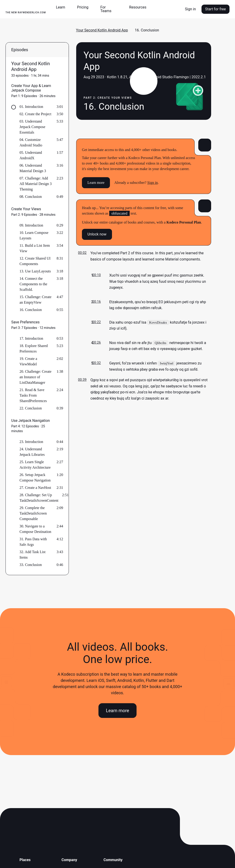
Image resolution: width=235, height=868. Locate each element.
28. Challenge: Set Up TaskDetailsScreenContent (39, 498)
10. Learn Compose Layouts (34, 235)
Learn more (96, 183)
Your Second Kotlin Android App (102, 30)
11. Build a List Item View (35, 248)
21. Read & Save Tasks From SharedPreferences (33, 395)
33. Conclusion (31, 565)
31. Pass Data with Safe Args (33, 542)
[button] (62, 7)
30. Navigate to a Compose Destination (35, 529)
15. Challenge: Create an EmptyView (35, 300)
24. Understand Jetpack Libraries (32, 452)
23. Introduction (31, 442)
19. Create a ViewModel (28, 361)
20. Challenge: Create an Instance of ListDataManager (35, 377)
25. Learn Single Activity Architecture (35, 465)
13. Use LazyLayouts (35, 271)
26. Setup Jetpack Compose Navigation (35, 477)
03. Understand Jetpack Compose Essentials (32, 127)
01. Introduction (31, 107)
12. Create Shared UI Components (35, 261)
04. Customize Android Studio (31, 142)
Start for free (215, 9)
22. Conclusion (31, 408)
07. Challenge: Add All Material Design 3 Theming (36, 184)
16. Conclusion (31, 310)
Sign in (190, 9)
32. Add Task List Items (32, 555)
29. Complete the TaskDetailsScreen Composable (33, 513)
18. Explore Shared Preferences (34, 349)
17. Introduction (31, 338)
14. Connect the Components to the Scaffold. (33, 284)
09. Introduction (31, 225)
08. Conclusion (31, 197)
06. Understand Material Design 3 (33, 168)
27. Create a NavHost (35, 488)
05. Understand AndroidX (31, 155)
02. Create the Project (35, 114)
